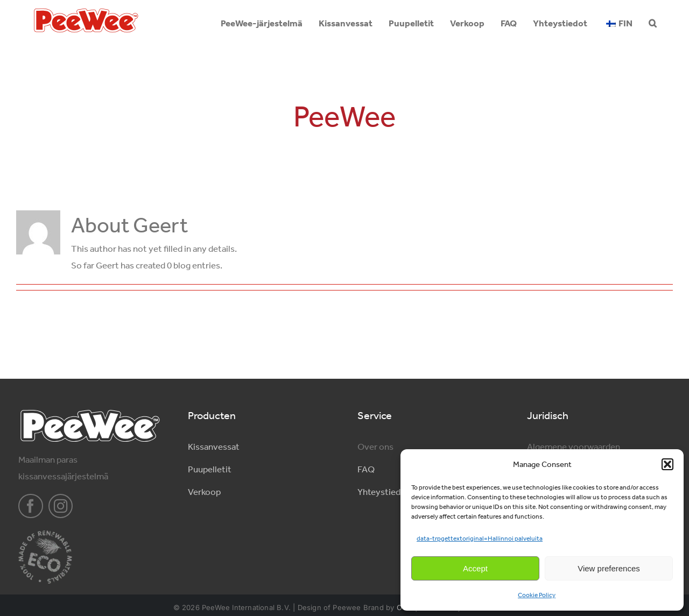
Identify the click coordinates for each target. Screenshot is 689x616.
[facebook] (31, 506)
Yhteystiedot (384, 492)
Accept (475, 568)
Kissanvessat (214, 447)
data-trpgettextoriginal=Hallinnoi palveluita (480, 539)
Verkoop (204, 492)
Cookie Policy (537, 595)
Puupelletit (210, 469)
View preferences (609, 568)
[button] (667, 464)
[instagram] (61, 506)
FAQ (366, 469)
